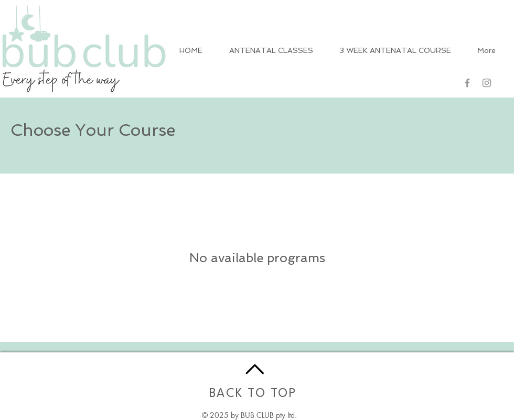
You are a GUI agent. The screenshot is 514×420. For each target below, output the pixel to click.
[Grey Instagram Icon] (487, 83)
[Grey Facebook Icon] (467, 83)
